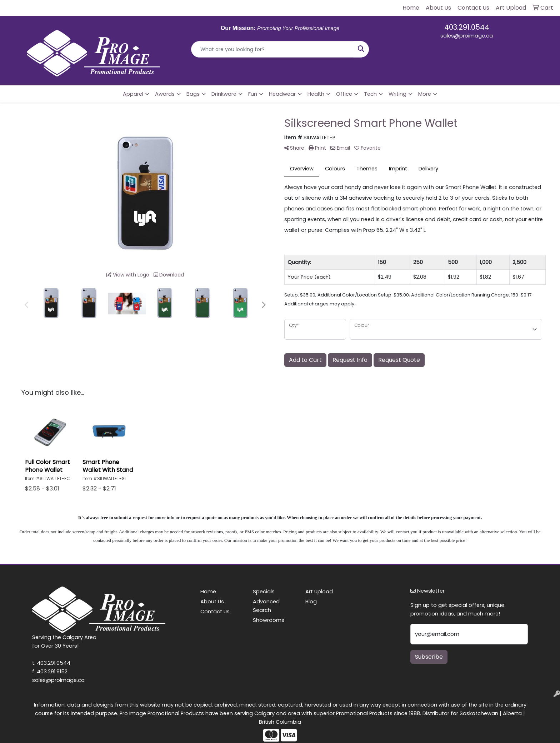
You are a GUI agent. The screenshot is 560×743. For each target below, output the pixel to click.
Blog (311, 602)
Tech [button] (370, 94)
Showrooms (269, 620)
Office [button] (344, 94)
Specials (264, 592)
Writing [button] (397, 94)
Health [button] (316, 94)
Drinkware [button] (224, 94)
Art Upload (319, 592)
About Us (212, 602)
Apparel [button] (133, 94)
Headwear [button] (282, 94)
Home (208, 592)
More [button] (425, 94)
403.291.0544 (467, 27)
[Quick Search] (273, 49)
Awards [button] (165, 94)
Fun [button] (253, 94)
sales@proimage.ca (467, 36)
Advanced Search (266, 606)
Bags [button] (193, 94)
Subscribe (429, 657)
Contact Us (215, 612)
